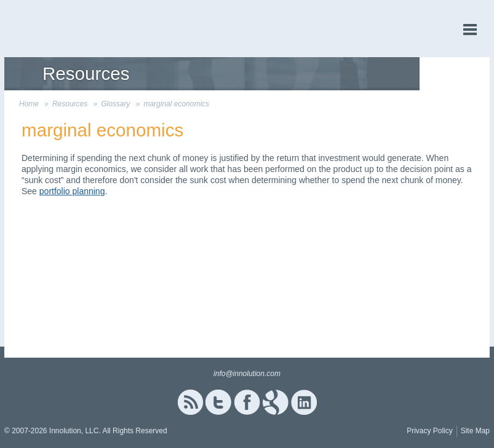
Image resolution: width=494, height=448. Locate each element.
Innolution (50, 29)
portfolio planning (72, 191)
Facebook (247, 402)
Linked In (304, 402)
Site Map (475, 431)
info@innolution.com (247, 374)
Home (29, 104)
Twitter (218, 402)
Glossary (115, 104)
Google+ (276, 402)
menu (470, 30)
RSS (190, 402)
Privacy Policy (430, 431)
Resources (70, 104)
